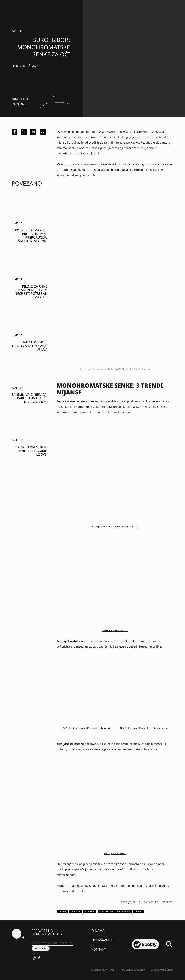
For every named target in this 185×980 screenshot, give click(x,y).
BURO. (26, 99)
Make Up (17, 31)
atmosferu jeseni (87, 153)
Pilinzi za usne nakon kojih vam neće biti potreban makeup (31, 292)
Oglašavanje (102, 940)
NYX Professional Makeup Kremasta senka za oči (85, 728)
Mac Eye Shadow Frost (115, 853)
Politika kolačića (134, 970)
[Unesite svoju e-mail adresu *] (52, 943)
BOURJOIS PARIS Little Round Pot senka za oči (115, 527)
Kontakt (99, 949)
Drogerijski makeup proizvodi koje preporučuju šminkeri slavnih (31, 236)
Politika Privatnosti (103, 970)
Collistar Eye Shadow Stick (115, 630)
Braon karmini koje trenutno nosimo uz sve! (30, 451)
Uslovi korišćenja (162, 970)
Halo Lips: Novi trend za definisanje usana (30, 346)
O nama (98, 931)
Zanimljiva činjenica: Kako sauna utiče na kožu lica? (30, 398)
